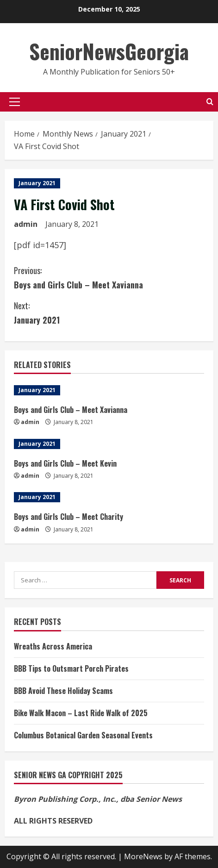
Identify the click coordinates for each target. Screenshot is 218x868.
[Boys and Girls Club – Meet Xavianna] (109, 390)
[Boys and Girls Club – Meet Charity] (109, 497)
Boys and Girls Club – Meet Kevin (65, 463)
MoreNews (143, 856)
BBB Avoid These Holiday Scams (63, 691)
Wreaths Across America (53, 646)
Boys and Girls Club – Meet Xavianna (109, 277)
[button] (15, 102)
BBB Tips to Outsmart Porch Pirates (71, 668)
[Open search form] (210, 102)
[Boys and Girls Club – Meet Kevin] (109, 444)
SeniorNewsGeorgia (109, 51)
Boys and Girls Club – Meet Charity (69, 517)
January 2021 (37, 183)
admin (26, 224)
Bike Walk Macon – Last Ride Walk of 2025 (81, 713)
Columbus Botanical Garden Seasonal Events (83, 735)
